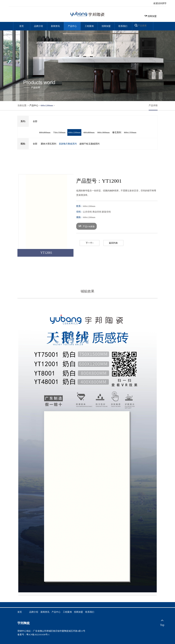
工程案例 (89, 26)
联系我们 (123, 26)
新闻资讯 (55, 26)
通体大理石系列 (48, 144)
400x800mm (89, 132)
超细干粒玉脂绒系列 (89, 144)
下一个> (90, 243)
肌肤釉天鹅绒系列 (68, 144)
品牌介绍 (38, 26)
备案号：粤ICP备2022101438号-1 (33, 635)
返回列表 (113, 243)
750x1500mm (59, 132)
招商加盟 (150, 16)
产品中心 (72, 26)
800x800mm (45, 132)
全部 (35, 121)
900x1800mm (103, 132)
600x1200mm (47, 105)
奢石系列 (117, 132)
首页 (22, 26)
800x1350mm (130, 132)
